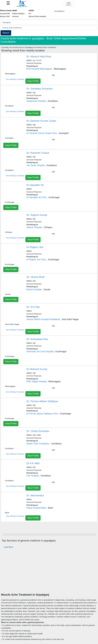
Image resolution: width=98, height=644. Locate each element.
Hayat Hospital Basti (36, 508)
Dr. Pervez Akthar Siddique (42, 401)
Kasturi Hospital (34, 289)
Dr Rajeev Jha (35, 247)
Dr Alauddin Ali (35, 185)
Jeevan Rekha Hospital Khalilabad (43, 319)
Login (69, 4)
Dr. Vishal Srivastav (38, 431)
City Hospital (33, 476)
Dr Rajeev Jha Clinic (36, 260)
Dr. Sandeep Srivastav (40, 89)
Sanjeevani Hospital (36, 101)
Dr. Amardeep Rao (37, 339)
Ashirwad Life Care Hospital (40, 351)
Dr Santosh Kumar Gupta (41, 121)
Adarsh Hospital (34, 227)
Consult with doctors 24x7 (6, 13)
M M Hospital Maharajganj (39, 69)
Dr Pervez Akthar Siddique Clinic (42, 414)
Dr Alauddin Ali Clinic (37, 197)
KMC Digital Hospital (36, 381)
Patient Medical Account (18, 13)
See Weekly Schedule (15, 79)
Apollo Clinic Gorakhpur (38, 444)
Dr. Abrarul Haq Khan (39, 56)
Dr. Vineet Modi (35, 277)
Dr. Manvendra (35, 495)
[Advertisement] (49, 572)
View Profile (33, 81)
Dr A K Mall (33, 463)
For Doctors (60, 11)
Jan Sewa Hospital (36, 165)
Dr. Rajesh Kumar (37, 215)
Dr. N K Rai (33, 307)
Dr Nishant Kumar (37, 369)
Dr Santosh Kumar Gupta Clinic (42, 133)
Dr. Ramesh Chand (38, 153)
